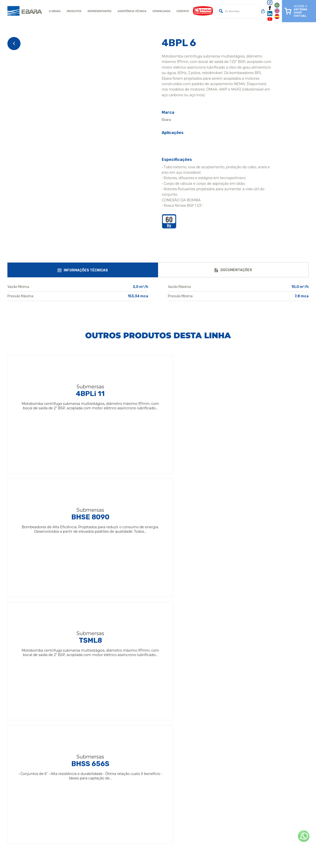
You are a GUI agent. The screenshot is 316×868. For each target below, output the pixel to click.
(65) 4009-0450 (83, 806)
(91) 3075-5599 (82, 797)
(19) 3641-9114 (82, 826)
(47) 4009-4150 (205, 806)
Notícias (130, 695)
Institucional (134, 675)
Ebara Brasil (134, 668)
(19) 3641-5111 (81, 766)
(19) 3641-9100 (204, 757)
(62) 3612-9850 (205, 816)
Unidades (132, 688)
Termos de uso (136, 702)
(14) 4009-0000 (83, 757)
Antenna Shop (136, 682)
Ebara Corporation (140, 662)
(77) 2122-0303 (82, 816)
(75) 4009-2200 (83, 787)
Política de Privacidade (144, 708)
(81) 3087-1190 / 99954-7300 (215, 797)
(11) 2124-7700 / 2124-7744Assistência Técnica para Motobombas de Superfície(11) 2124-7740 (234, 772)
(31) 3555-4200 (205, 787)
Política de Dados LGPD (145, 715)
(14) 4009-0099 (205, 826)
